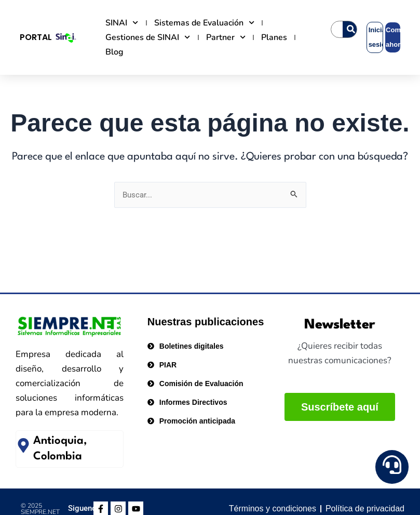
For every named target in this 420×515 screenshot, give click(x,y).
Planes (274, 37)
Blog (114, 52)
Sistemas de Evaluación (204, 23)
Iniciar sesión (376, 37)
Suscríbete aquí (340, 407)
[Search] (351, 29)
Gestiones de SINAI (148, 37)
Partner (226, 37)
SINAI (122, 23)
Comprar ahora (393, 37)
